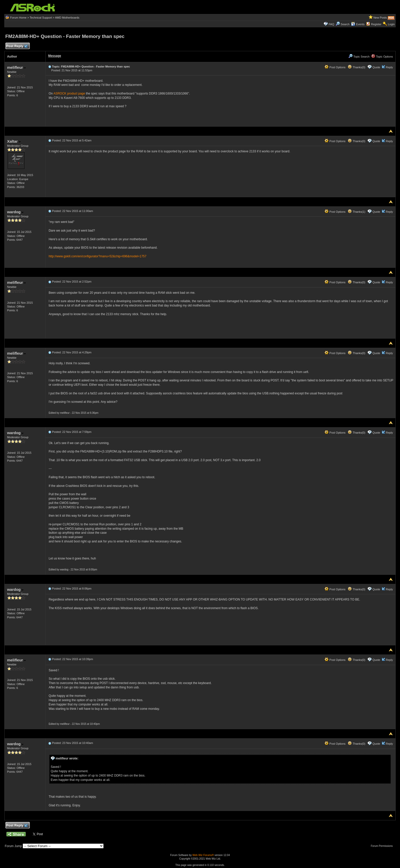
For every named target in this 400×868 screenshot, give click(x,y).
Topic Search (359, 57)
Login (391, 24)
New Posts (380, 18)
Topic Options (382, 57)
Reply (389, 67)
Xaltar (14, 141)
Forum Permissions (383, 846)
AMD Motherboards (67, 18)
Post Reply (17, 46)
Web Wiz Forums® (203, 855)
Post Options (335, 67)
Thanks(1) (356, 212)
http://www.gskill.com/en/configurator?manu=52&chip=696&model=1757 (98, 256)
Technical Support (41, 18)
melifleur (17, 67)
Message (55, 56)
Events (358, 24)
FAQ (331, 24)
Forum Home (18, 18)
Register (376, 24)
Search (345, 24)
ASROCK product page (69, 94)
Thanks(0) (356, 67)
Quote (376, 67)
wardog (15, 212)
